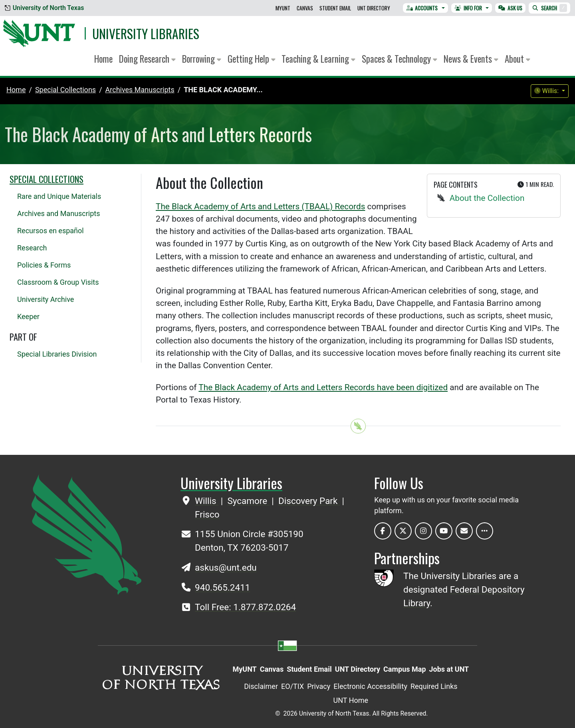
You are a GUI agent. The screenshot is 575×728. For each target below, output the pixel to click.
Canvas (305, 8)
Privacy (319, 686)
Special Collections (47, 179)
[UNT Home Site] (86, 534)
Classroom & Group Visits (58, 282)
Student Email (335, 8)
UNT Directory (374, 8)
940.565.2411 (222, 587)
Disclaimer (261, 686)
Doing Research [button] (147, 59)
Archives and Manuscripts (58, 213)
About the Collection (487, 198)
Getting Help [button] (252, 59)
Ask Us (510, 8)
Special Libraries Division (57, 354)
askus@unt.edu (226, 567)
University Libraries (146, 33)
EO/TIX (292, 686)
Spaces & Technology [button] (400, 59)
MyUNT (283, 8)
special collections (65, 90)
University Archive (46, 299)
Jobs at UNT (449, 669)
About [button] (517, 59)
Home (103, 59)
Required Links (434, 686)
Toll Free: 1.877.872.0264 (245, 607)
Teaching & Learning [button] (318, 59)
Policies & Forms (44, 265)
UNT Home (351, 700)
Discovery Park (309, 501)
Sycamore (248, 501)
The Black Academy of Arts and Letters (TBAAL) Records (260, 206)
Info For (468, 8)
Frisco (207, 514)
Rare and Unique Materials (59, 196)
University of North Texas (44, 8)
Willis (207, 501)
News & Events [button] (471, 59)
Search (549, 8)
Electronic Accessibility (370, 686)
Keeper (28, 316)
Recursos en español (51, 231)
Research (32, 248)
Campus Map (404, 669)
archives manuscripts (140, 90)
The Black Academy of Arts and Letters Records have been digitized (323, 387)
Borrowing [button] (202, 59)
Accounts (422, 8)
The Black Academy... (223, 90)
